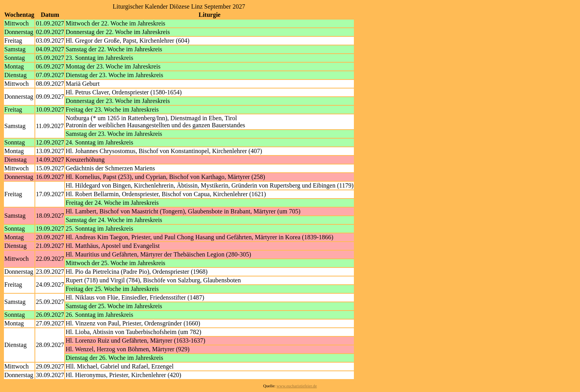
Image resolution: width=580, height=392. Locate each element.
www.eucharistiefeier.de (297, 386)
